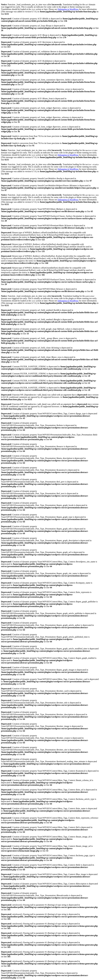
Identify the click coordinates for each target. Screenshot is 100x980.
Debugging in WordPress (68, 9)
